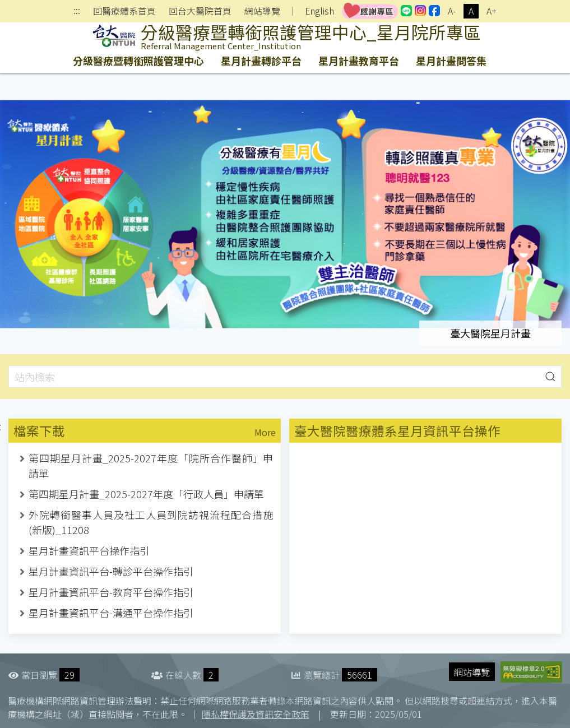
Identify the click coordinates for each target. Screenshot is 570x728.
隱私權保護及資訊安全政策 (256, 714)
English (319, 11)
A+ (492, 11)
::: (77, 11)
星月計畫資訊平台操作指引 (89, 550)
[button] (550, 377)
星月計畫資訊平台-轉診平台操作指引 (111, 571)
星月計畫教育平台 (359, 61)
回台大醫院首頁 (200, 11)
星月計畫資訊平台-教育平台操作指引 (111, 592)
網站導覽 (262, 11)
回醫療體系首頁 (124, 11)
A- (452, 11)
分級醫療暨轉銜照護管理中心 (138, 61)
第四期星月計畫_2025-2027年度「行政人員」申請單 (146, 494)
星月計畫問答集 (451, 61)
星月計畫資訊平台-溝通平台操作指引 (111, 613)
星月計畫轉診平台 (261, 61)
